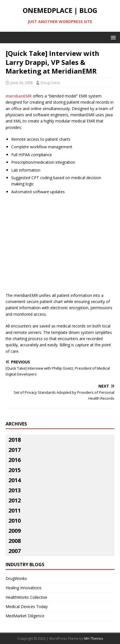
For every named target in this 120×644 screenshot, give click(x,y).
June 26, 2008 (22, 83)
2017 (15, 450)
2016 (15, 460)
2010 (15, 521)
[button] (112, 37)
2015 (15, 470)
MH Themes (94, 639)
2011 (15, 510)
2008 (15, 541)
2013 (15, 490)
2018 (15, 440)
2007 (15, 551)
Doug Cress (50, 83)
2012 (15, 500)
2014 (15, 480)
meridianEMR (19, 96)
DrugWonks (16, 578)
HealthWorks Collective (26, 597)
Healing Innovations (24, 588)
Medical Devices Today (27, 607)
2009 (15, 531)
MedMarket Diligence (25, 616)
